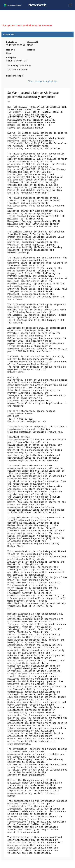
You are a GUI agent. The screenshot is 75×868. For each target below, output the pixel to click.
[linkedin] (21, 84)
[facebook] (8, 84)
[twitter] (14, 84)
